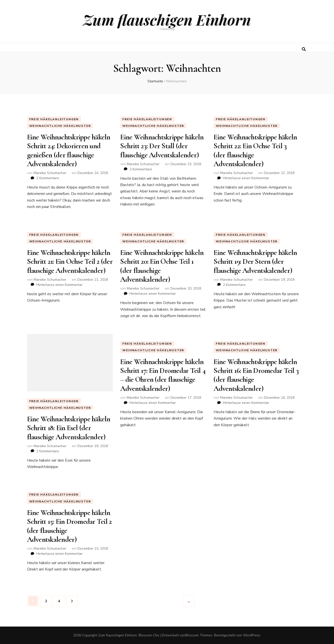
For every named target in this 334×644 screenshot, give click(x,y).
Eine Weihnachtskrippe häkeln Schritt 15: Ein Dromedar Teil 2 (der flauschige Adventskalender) (69, 526)
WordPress (252, 635)
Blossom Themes (199, 635)
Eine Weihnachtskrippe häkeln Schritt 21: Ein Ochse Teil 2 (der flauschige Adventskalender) (70, 262)
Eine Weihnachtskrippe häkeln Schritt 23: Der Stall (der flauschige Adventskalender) (162, 146)
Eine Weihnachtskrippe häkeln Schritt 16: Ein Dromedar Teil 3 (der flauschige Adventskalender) (256, 375)
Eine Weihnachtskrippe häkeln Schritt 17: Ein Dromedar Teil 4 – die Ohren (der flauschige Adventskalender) (163, 375)
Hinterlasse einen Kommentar (246, 178)
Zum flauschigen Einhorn (167, 19)
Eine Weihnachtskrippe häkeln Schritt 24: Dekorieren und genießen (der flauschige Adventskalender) (69, 150)
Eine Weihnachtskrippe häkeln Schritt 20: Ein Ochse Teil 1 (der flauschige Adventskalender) (162, 266)
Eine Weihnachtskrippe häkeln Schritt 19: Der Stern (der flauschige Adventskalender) (255, 262)
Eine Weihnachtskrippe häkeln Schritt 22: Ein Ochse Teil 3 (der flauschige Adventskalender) (255, 150)
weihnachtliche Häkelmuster (60, 126)
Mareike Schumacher (50, 173)
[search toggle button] (304, 49)
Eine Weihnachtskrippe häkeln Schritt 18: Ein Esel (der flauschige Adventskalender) (69, 428)
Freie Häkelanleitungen (54, 119)
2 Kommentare (48, 178)
